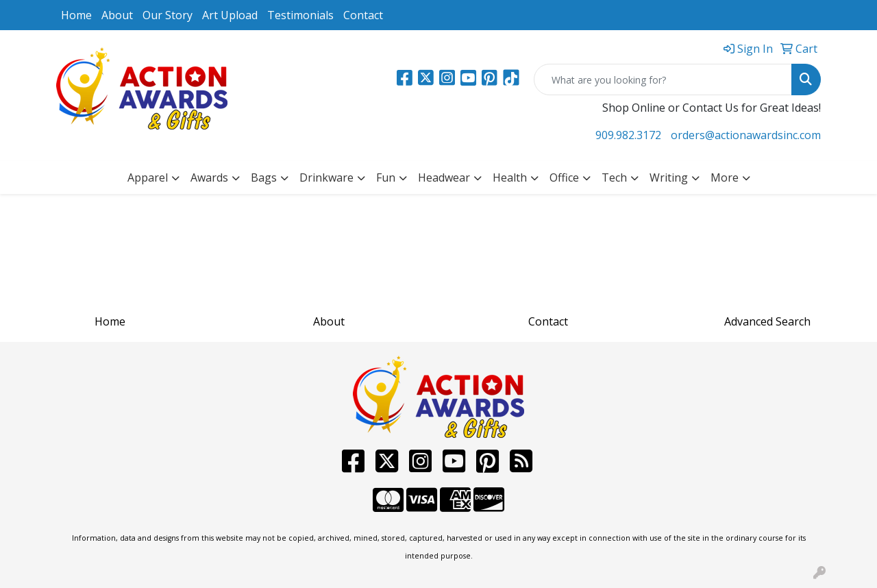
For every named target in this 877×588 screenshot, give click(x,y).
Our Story (168, 15)
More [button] (725, 177)
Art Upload (230, 15)
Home (76, 15)
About (117, 15)
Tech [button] (614, 177)
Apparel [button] (148, 177)
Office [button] (564, 177)
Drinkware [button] (326, 177)
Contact (363, 15)
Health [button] (510, 177)
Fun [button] (386, 177)
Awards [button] (209, 177)
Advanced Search (767, 321)
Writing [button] (669, 177)
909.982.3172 (628, 135)
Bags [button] (264, 177)
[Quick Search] (663, 79)
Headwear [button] (444, 177)
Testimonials (300, 15)
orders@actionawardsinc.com (746, 135)
